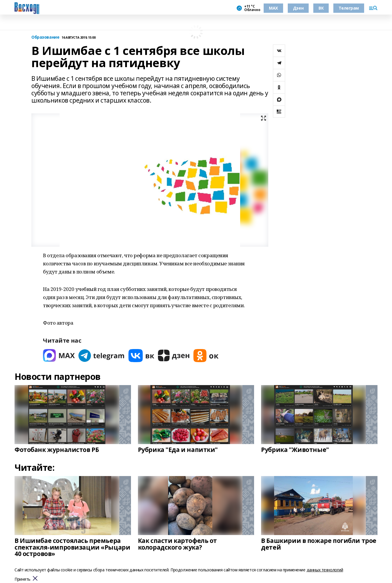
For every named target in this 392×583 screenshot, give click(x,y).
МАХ (273, 8)
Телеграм (349, 8)
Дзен (298, 8)
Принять (23, 579)
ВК (321, 8)
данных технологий (325, 570)
